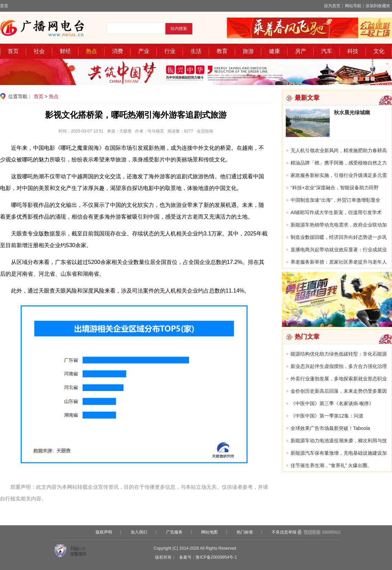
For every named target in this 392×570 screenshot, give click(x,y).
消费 (118, 51)
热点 (91, 51)
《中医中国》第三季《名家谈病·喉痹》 (332, 403)
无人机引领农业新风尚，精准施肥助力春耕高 (339, 150)
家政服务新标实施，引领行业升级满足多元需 (339, 175)
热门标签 (245, 532)
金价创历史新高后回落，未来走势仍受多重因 (339, 391)
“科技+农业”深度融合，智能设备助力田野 (335, 188)
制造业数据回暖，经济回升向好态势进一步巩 (339, 237)
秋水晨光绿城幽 (352, 112)
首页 (4, 6)
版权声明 (104, 532)
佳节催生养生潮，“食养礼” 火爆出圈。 (331, 465)
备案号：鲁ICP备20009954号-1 (208, 557)
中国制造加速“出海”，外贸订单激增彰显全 (335, 200)
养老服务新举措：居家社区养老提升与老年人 (339, 262)
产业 (144, 51)
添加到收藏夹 (378, 6)
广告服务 (174, 532)
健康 (274, 51)
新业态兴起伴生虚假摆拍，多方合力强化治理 (339, 366)
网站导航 (353, 6)
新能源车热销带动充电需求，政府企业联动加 (339, 225)
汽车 (327, 51)
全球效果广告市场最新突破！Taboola (330, 428)
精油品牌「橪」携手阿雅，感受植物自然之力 (339, 163)
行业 (170, 51)
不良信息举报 (284, 532)
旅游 (248, 51)
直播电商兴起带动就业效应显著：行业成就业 (339, 250)
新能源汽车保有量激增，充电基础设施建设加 (339, 453)
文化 (379, 51)
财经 (65, 51)
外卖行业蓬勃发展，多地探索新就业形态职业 (339, 379)
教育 (222, 51)
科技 (353, 51)
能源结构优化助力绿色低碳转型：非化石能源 (339, 354)
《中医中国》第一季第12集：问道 (327, 416)
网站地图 (209, 532)
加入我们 (139, 532)
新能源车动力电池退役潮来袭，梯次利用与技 (339, 441)
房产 (301, 51)
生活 (196, 51)
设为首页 (332, 6)
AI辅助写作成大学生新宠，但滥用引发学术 (336, 212)
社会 (39, 51)
